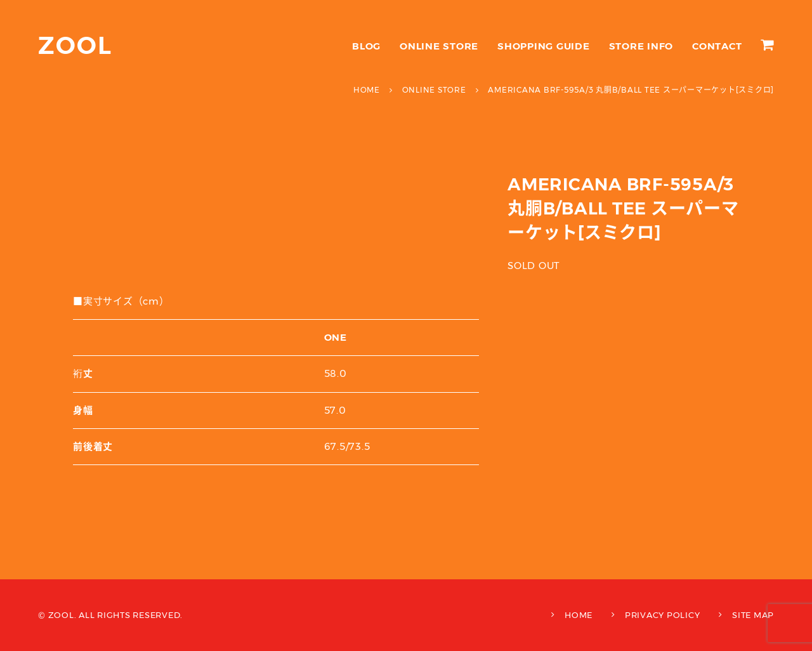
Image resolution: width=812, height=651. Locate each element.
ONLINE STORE (439, 46)
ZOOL (75, 45)
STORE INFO (641, 46)
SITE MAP (753, 615)
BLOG (366, 46)
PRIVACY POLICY (663, 615)
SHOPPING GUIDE (544, 46)
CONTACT (717, 46)
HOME (579, 615)
